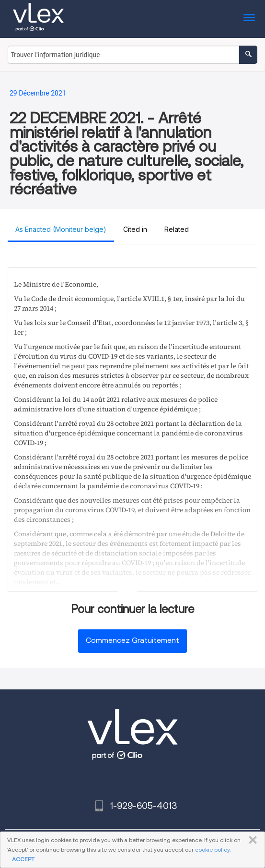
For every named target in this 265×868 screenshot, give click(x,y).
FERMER (251, 840)
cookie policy (212, 850)
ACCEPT (23, 859)
